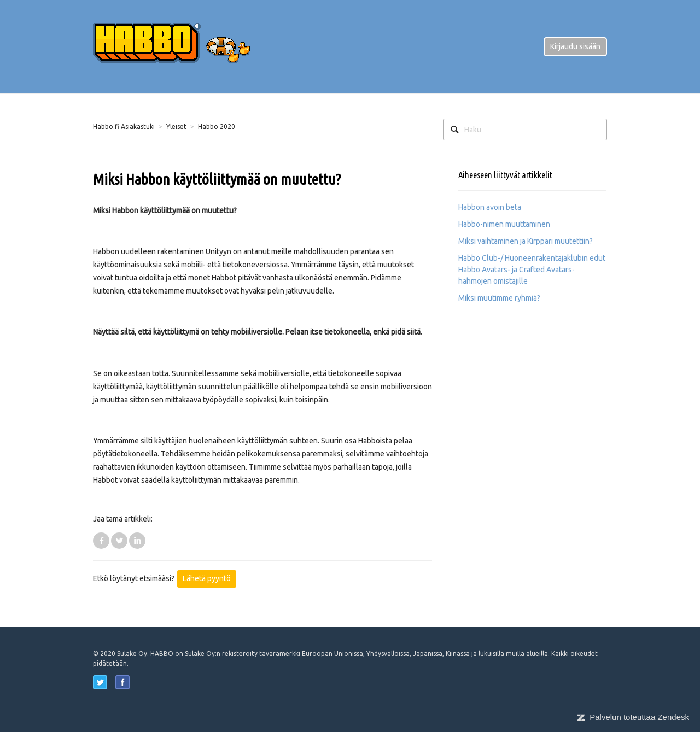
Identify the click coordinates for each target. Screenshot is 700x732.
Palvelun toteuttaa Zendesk (639, 717)
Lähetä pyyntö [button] (207, 578)
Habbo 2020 (217, 127)
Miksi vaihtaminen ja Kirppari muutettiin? (526, 241)
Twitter (119, 541)
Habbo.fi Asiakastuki (124, 127)
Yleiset (176, 127)
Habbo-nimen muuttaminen (504, 224)
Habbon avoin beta (490, 207)
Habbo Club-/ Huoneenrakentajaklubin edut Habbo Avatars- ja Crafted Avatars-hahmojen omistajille (532, 270)
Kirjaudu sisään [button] (575, 46)
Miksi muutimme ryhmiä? (499, 298)
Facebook (101, 541)
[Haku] (525, 130)
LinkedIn (137, 541)
